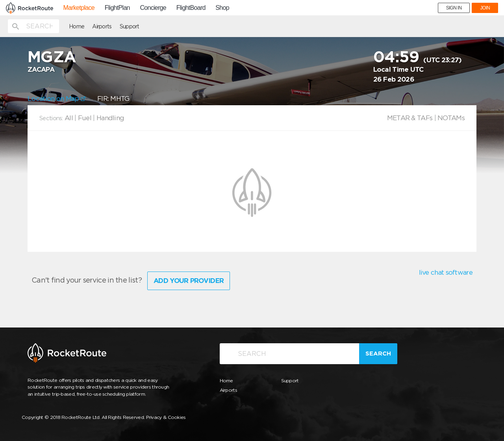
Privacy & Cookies (166, 417)
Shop (222, 8)
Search (378, 354)
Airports (102, 26)
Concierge (153, 8)
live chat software (446, 272)
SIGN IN (454, 8)
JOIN (485, 8)
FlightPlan (117, 8)
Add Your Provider (189, 281)
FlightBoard (191, 8)
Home (77, 26)
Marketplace (79, 8)
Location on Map (57, 99)
